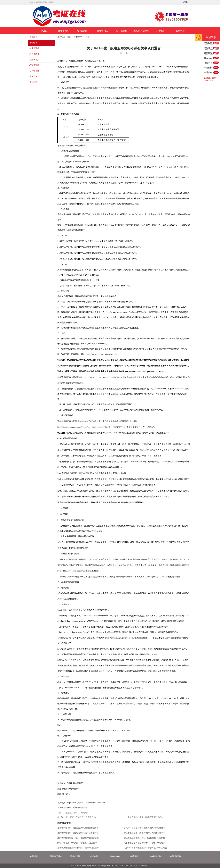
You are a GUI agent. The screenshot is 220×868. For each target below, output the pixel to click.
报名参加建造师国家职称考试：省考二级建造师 (144, 843)
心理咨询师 (63, 31)
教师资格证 (34, 54)
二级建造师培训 (70, 813)
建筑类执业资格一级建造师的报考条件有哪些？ (144, 833)
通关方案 (208, 58)
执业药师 (33, 82)
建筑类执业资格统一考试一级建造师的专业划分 (144, 838)
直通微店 (134, 856)
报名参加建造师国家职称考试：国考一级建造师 (78, 848)
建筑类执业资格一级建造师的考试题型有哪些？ (78, 828)
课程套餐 (208, 53)
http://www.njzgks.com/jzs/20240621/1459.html (86, 803)
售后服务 (208, 72)
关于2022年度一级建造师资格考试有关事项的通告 (145, 848)
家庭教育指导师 (141, 31)
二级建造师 (84, 813)
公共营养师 (122, 31)
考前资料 (208, 68)
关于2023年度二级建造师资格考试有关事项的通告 (82, 817)
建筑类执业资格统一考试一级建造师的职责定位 (78, 838)
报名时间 (208, 48)
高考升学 (33, 76)
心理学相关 (102, 31)
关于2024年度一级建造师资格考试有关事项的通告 (148, 817)
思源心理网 (75, 856)
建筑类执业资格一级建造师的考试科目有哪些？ (78, 833)
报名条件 (208, 43)
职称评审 (33, 43)
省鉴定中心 (115, 856)
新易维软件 (143, 866)
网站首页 (44, 31)
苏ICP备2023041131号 (120, 866)
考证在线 (94, 856)
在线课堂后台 (176, 856)
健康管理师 (83, 31)
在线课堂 (180, 31)
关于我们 (161, 31)
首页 (69, 37)
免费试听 (208, 63)
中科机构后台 (156, 856)
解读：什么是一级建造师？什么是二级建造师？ (78, 843)
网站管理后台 (56, 856)
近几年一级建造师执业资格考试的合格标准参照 (144, 828)
